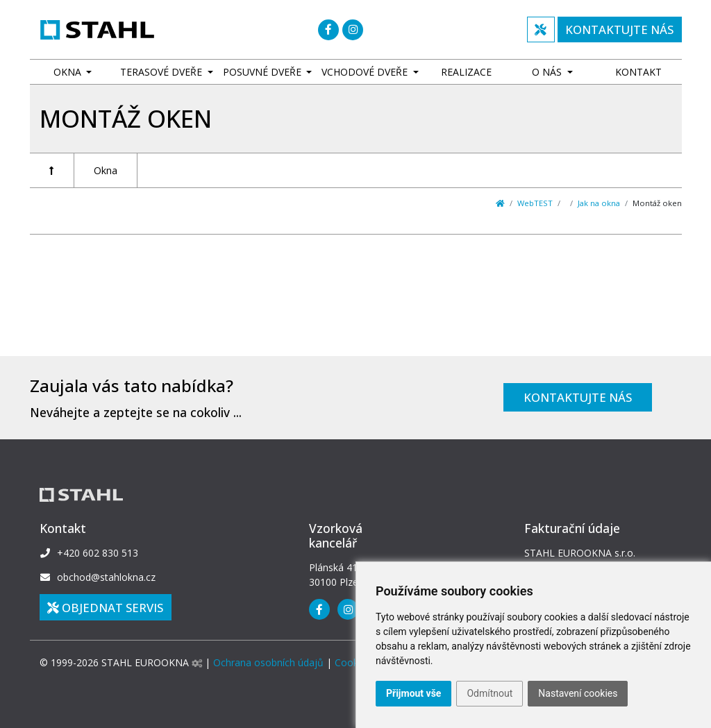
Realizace (466, 72)
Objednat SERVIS (105, 608)
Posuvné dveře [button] (264, 72)
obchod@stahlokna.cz (106, 577)
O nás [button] (548, 72)
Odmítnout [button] (490, 693)
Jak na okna (599, 203)
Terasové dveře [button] (162, 72)
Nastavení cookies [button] (578, 693)
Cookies (353, 662)
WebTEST (535, 203)
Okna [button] (69, 72)
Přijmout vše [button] (413, 693)
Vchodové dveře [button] (366, 72)
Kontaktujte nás (578, 397)
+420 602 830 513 (98, 553)
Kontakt (638, 72)
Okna (106, 170)
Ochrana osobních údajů (268, 662)
